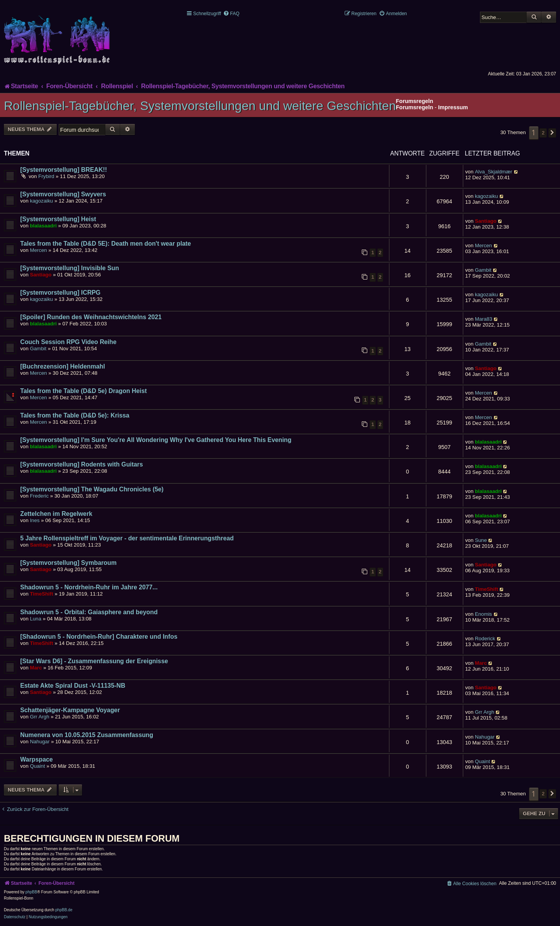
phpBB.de (64, 910)
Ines (35, 520)
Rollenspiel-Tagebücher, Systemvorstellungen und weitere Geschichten (200, 106)
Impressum (453, 107)
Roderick (485, 639)
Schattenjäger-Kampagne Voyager (70, 710)
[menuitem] (231, 14)
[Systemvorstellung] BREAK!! (64, 170)
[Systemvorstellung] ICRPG (60, 293)
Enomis (483, 614)
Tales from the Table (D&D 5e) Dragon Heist (84, 391)
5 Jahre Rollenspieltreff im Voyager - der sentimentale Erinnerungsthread (127, 538)
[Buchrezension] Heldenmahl (63, 366)
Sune (481, 540)
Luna (36, 619)
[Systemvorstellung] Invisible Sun (70, 268)
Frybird (46, 176)
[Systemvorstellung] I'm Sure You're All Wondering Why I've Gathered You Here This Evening (156, 440)
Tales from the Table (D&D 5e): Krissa (75, 415)
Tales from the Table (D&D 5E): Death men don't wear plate (106, 244)
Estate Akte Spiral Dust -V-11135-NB (73, 686)
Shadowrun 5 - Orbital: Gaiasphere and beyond (89, 612)
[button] (552, 133)
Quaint (38, 766)
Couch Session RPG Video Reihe (68, 342)
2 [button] (543, 133)
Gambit (483, 270)
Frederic (39, 496)
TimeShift (42, 594)
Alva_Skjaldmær (494, 172)
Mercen (38, 250)
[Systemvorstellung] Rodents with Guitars (82, 464)
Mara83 (484, 319)
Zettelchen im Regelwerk (56, 514)
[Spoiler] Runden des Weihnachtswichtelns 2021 (91, 317)
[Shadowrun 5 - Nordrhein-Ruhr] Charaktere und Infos (99, 637)
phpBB (31, 892)
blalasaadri (43, 226)
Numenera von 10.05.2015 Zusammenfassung (87, 735)
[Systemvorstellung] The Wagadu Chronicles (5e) (92, 489)
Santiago (486, 221)
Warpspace (37, 759)
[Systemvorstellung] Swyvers (63, 194)
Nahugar (40, 742)
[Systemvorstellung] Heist (58, 219)
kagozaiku (41, 201)
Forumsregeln (415, 107)
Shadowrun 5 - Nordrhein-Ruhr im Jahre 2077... (89, 587)
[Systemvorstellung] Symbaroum (68, 563)
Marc (36, 668)
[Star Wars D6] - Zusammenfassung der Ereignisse (94, 661)
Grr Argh (40, 717)
